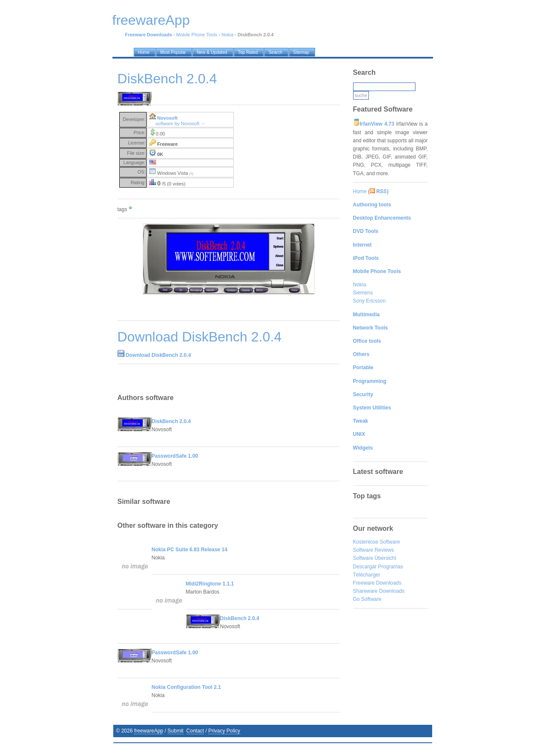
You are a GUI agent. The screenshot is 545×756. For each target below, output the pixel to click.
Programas (390, 567)
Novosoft (168, 118)
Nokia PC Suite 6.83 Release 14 (190, 550)
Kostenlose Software (377, 542)
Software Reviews (374, 550)
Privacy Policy (224, 731)
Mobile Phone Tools (197, 35)
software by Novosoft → (181, 124)
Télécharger (367, 575)
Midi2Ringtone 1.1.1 (210, 584)
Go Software (367, 599)
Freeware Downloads (377, 583)
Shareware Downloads (379, 591)
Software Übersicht (375, 558)
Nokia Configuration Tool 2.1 (186, 687)
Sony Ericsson (370, 301)
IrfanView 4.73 (377, 124)
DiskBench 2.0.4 (171, 421)
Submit (175, 731)
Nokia (227, 35)
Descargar (365, 567)
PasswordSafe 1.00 (175, 456)
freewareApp (149, 731)
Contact (195, 731)
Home (360, 191)
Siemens (363, 293)
